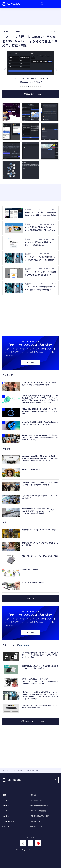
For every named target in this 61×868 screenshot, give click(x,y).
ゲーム (5, 811)
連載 (4, 795)
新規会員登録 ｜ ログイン (56, 4)
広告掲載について (37, 821)
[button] (5, 70)
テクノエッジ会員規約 (38, 811)
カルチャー (7, 816)
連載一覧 (30, 598)
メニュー (49, 4)
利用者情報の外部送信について (41, 806)
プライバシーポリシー (38, 800)
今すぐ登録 (30, 363)
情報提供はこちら (37, 827)
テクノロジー (7, 800)
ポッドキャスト (8, 821)
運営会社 (34, 795)
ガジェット (7, 806)
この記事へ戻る (30, 94)
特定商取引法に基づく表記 (40, 816)
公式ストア (7, 827)
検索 (42, 4)
